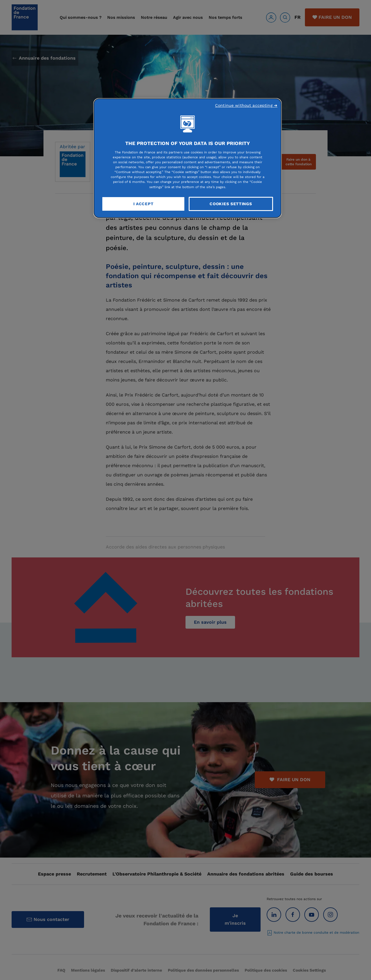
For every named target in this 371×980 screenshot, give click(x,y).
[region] (188, 158)
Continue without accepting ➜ (246, 105)
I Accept (143, 204)
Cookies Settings (231, 204)
